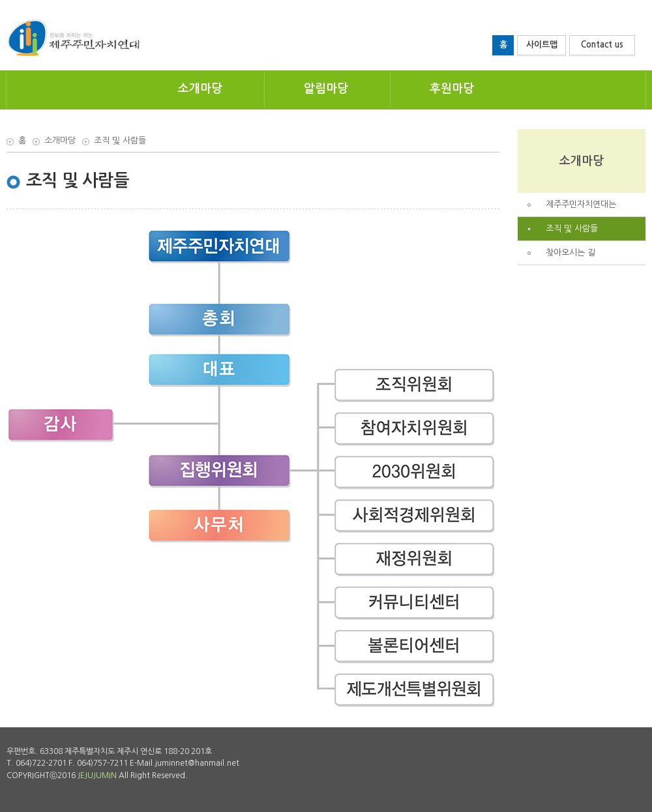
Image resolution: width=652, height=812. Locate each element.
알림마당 (326, 89)
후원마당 (452, 89)
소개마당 (200, 89)
